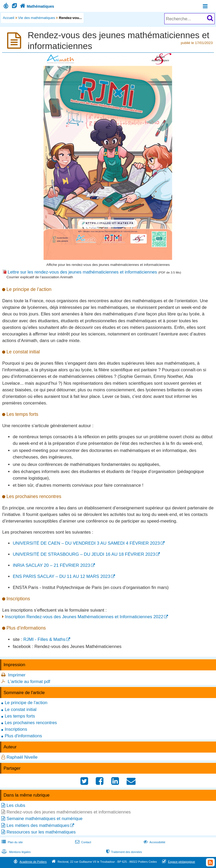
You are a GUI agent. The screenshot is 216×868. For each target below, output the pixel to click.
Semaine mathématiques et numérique (45, 819)
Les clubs (16, 805)
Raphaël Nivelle (22, 757)
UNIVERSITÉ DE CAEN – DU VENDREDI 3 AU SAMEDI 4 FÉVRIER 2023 (86, 543)
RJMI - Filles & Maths (44, 639)
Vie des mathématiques (37, 18)
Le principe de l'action (26, 703)
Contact (83, 842)
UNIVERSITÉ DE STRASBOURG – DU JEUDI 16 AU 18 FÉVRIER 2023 (84, 554)
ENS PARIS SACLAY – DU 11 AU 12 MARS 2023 (61, 576)
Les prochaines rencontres (31, 723)
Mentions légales (16, 852)
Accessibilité (154, 842)
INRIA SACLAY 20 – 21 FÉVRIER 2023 (51, 565)
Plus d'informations (23, 736)
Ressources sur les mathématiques (41, 832)
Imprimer (17, 675)
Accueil (9, 18)
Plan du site (12, 842)
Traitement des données (124, 852)
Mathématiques (37, 6)
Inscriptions (16, 729)
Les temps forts (20, 716)
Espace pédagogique (182, 862)
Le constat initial (21, 709)
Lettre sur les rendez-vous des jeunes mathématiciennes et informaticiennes (83, 272)
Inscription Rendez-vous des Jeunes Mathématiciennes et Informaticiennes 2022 (84, 617)
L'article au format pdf (29, 682)
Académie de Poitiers (33, 862)
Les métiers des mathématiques (38, 825)
